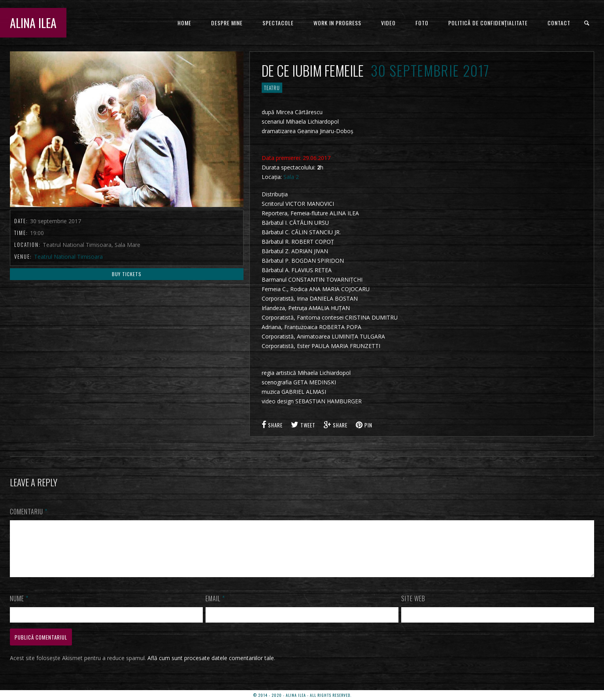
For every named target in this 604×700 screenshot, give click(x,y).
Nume (19, 608)
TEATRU (272, 88)
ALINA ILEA (33, 23)
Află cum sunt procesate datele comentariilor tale (211, 667)
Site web (413, 608)
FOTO (422, 23)
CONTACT (559, 23)
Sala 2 (291, 177)
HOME (184, 23)
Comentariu (29, 512)
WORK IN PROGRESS (337, 23)
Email (215, 608)
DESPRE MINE (227, 23)
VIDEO (388, 23)
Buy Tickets (127, 274)
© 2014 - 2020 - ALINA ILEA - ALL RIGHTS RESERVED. (302, 695)
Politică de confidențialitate (488, 23)
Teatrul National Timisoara (68, 257)
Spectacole (278, 23)
